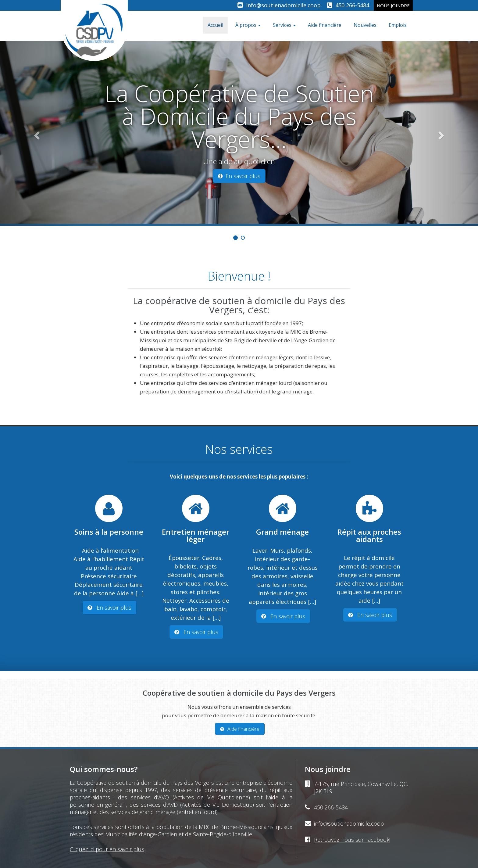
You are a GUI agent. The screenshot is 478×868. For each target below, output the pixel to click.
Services (284, 25)
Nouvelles (365, 25)
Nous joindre (393, 5)
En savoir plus (239, 176)
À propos (248, 25)
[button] (36, 133)
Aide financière (325, 25)
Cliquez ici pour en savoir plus (107, 849)
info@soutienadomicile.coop (283, 5)
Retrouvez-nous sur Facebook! (352, 840)
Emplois (398, 25)
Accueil (215, 25)
